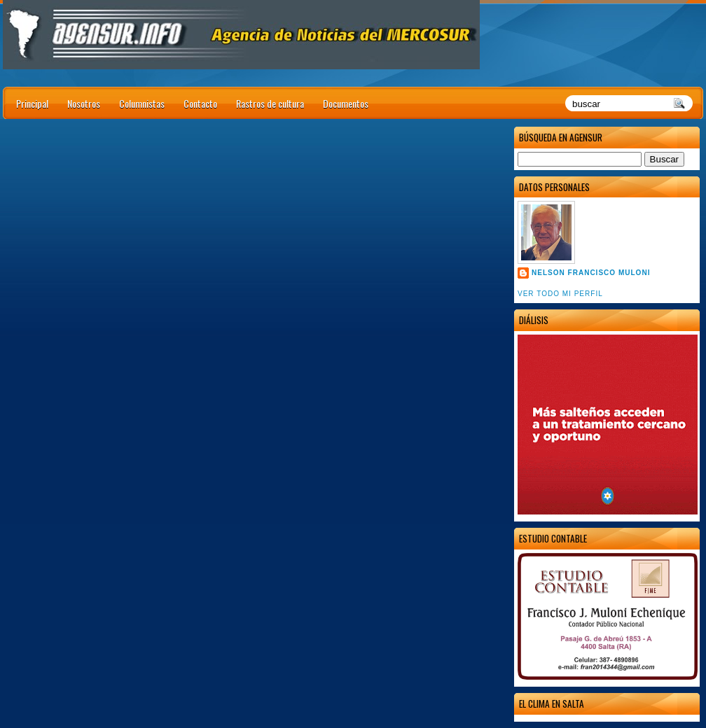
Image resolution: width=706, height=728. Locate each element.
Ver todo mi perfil (560, 294)
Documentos (346, 103)
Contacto (200, 103)
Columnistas (142, 103)
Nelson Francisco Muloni (591, 273)
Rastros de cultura (270, 103)
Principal (32, 103)
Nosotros (84, 103)
